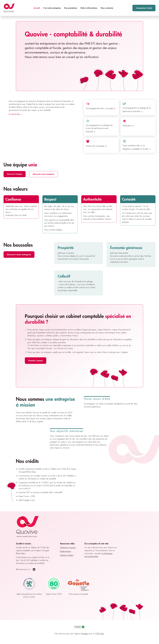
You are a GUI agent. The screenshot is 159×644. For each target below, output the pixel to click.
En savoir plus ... (15, 114)
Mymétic (85, 634)
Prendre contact (36, 361)
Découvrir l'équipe (15, 174)
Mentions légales (67, 555)
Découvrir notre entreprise (44, 174)
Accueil (37, 8)
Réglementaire (66, 551)
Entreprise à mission (68, 548)
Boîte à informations (89, 8)
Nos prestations (71, 8)
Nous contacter (107, 8)
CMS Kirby (100, 634)
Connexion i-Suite (144, 8)
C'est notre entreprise (52, 8)
